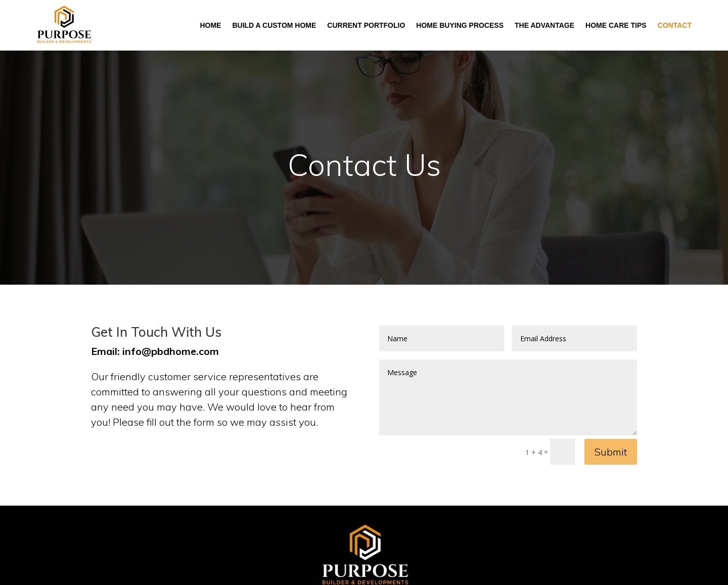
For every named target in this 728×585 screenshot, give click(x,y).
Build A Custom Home (274, 25)
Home (210, 25)
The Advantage (544, 25)
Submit (611, 452)
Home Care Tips (616, 25)
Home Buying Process (460, 25)
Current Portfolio (366, 25)
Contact (675, 25)
